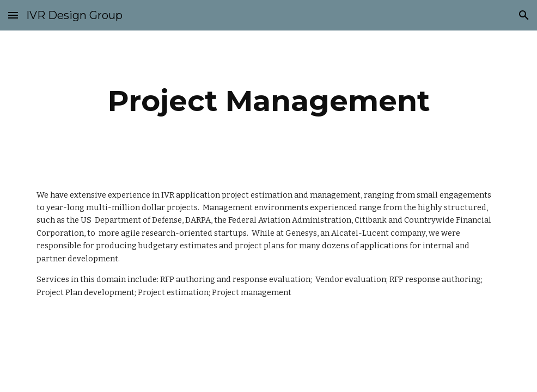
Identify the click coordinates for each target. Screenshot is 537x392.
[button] (13, 15)
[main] (268, 101)
